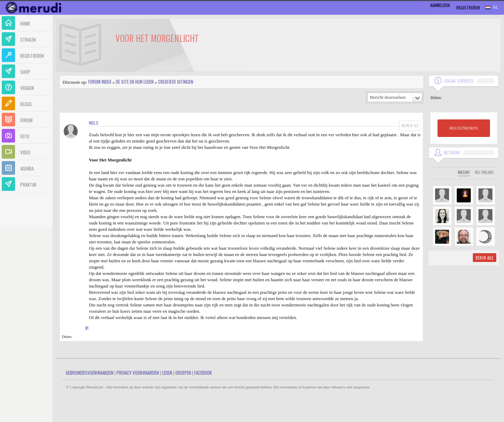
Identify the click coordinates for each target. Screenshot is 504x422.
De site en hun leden (135, 82)
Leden (167, 373)
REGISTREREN (464, 128)
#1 (87, 328)
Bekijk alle (485, 258)
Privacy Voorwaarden (138, 373)
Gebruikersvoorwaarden (90, 373)
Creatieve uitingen (176, 82)
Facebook (203, 373)
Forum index (100, 82)
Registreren (468, 8)
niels (94, 123)
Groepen (183, 373)
